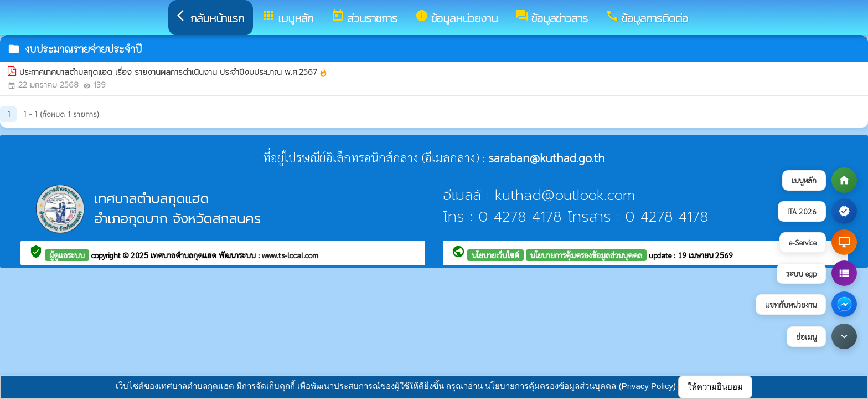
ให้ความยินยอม (715, 387)
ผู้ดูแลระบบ (67, 255)
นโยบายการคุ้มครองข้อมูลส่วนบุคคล (586, 255)
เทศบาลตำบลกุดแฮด (185, 255)
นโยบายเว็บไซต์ (495, 255)
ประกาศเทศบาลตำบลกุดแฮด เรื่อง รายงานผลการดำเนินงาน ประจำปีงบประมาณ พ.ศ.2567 (174, 72)
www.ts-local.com (290, 255)
